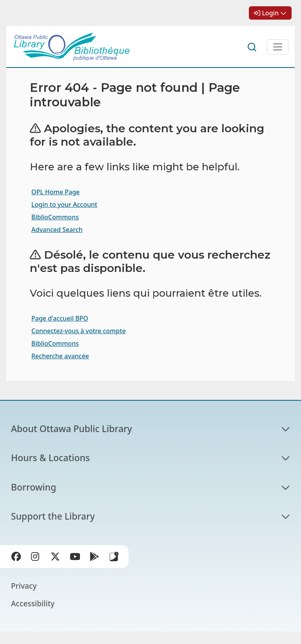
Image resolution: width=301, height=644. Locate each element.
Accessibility (33, 603)
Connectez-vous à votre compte (79, 331)
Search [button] (252, 47)
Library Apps (114, 556)
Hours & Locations (50, 458)
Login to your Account (64, 204)
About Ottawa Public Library (72, 429)
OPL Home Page (55, 192)
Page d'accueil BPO (60, 318)
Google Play (96, 558)
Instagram (37, 558)
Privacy (24, 586)
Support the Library (53, 516)
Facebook (18, 558)
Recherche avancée (60, 356)
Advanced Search (57, 230)
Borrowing (34, 487)
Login (270, 13)
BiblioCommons (55, 217)
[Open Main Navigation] (278, 47)
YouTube (76, 558)
